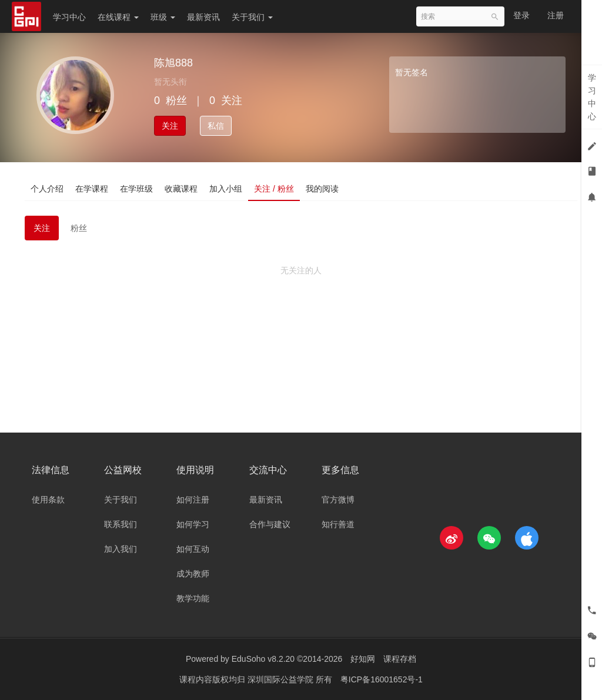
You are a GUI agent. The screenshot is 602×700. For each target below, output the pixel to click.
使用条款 (48, 500)
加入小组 (226, 189)
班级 (163, 17)
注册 (556, 15)
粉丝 (79, 228)
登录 (521, 15)
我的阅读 (322, 189)
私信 (216, 126)
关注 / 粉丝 (274, 189)
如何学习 (193, 524)
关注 (170, 126)
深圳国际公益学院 (282, 679)
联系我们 (121, 524)
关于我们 (252, 17)
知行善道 (338, 524)
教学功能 (193, 598)
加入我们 (121, 549)
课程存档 (400, 659)
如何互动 (193, 549)
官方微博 (338, 500)
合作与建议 (270, 524)
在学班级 (136, 189)
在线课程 (118, 17)
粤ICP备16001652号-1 (382, 679)
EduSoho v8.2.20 (263, 659)
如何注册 (193, 500)
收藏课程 (181, 189)
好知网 (363, 659)
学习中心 (69, 17)
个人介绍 (47, 189)
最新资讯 (203, 17)
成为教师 (193, 574)
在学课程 (92, 189)
